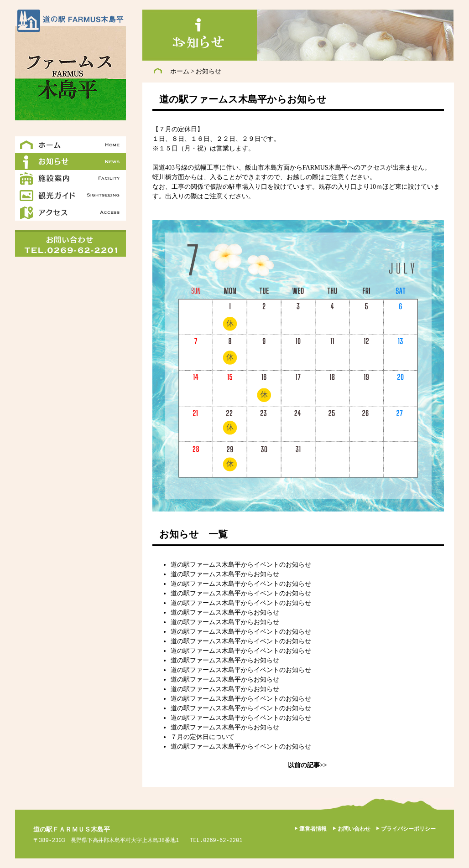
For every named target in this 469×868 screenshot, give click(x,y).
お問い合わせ (354, 829)
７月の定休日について (203, 737)
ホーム (180, 71)
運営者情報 (313, 829)
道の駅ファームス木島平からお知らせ (225, 574)
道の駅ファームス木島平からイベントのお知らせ (241, 565)
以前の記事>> (307, 765)
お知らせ (208, 71)
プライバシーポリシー (408, 829)
